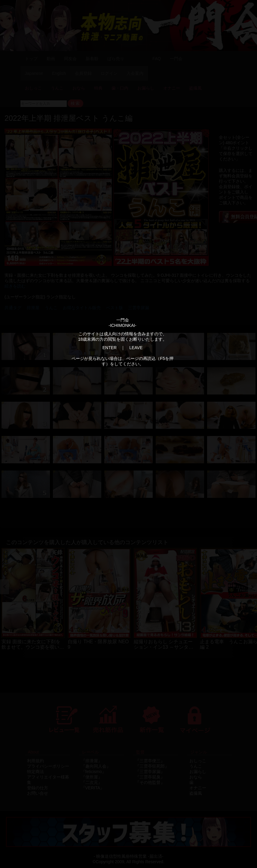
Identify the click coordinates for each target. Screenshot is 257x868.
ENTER (110, 348)
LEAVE (136, 348)
